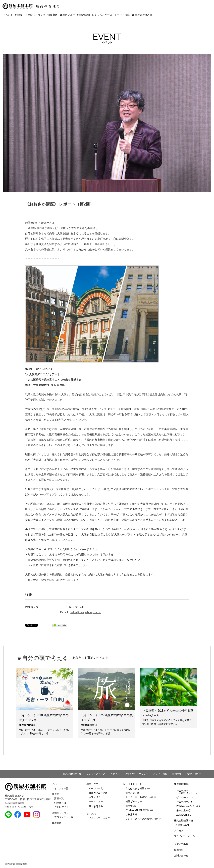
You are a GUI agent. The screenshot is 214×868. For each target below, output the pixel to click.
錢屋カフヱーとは (98, 793)
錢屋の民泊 (84, 15)
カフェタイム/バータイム (96, 807)
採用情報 (177, 774)
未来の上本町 (183, 810)
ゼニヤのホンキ (185, 802)
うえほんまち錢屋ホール (138, 788)
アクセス (115, 774)
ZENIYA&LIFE (184, 815)
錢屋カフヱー (67, 15)
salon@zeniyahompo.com (86, 612)
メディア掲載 (122, 15)
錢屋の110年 (183, 825)
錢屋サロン (131, 806)
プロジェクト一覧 (64, 817)
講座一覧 (59, 798)
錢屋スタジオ (133, 793)
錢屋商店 (52, 15)
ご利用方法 (131, 814)
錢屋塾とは (60, 803)
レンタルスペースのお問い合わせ (143, 819)
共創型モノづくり (35, 15)
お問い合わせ (194, 774)
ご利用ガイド (61, 807)
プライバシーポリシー (136, 774)
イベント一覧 (61, 788)
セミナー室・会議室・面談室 (141, 797)
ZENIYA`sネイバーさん (189, 806)
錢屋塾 (19, 15)
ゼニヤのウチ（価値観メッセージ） (188, 792)
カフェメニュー (97, 797)
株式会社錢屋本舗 (72, 774)
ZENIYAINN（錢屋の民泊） (140, 810)
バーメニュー (96, 801)
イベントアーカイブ (99, 818)
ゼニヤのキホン (185, 797)
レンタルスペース (102, 15)
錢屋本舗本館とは (142, 15)
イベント (8, 15)
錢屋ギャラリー (134, 801)
